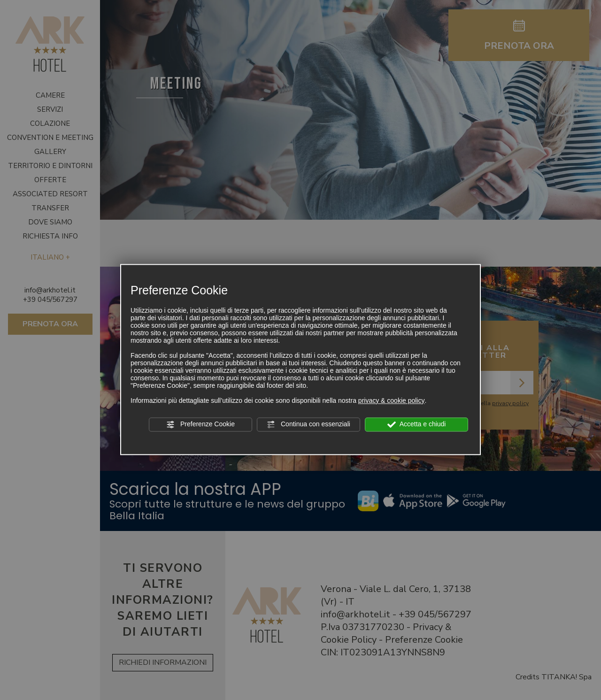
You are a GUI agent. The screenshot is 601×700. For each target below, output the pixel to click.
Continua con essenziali (308, 424)
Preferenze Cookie (200, 424)
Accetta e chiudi (417, 424)
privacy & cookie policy (392, 400)
